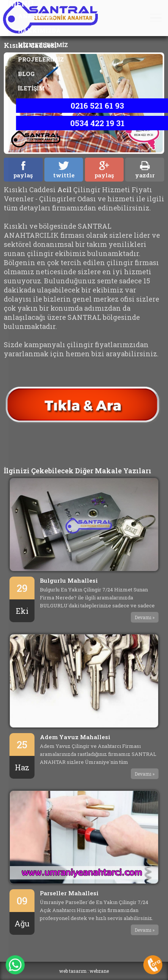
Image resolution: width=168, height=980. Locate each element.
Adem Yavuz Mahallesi (75, 737)
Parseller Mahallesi (69, 893)
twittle (64, 170)
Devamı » (145, 617)
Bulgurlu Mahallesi (69, 580)
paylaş (23, 170)
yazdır (145, 170)
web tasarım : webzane (84, 971)
